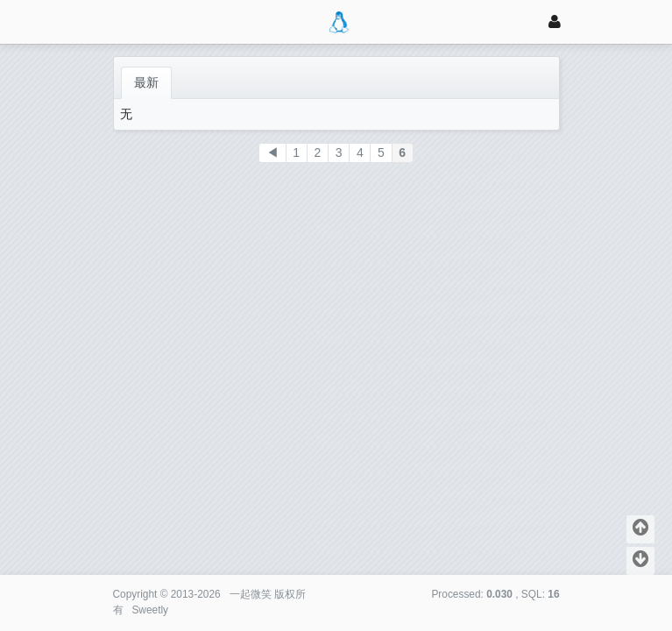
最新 (146, 82)
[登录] (555, 21)
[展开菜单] (121, 21)
